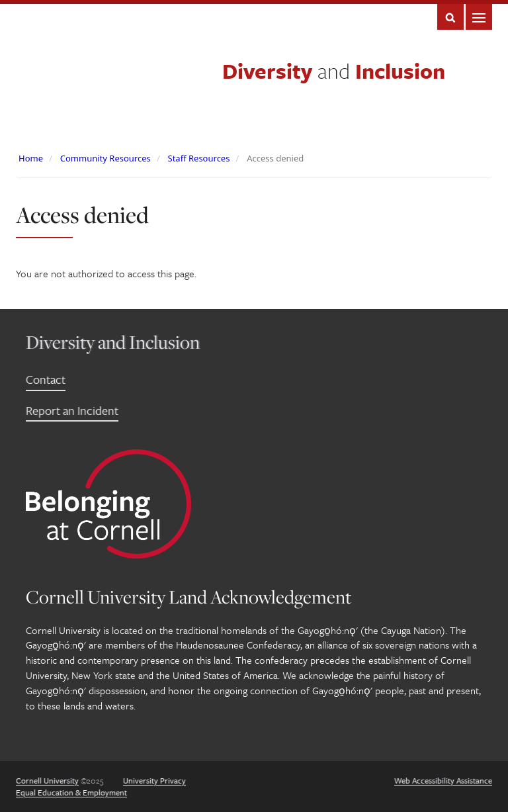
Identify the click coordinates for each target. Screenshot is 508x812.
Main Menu (479, 17)
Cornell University (47, 780)
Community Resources (106, 158)
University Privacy (154, 780)
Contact (46, 379)
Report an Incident (72, 410)
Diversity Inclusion (334, 71)
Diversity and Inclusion (113, 342)
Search (450, 17)
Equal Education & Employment (71, 792)
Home (31, 158)
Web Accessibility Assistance (443, 780)
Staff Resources (199, 158)
